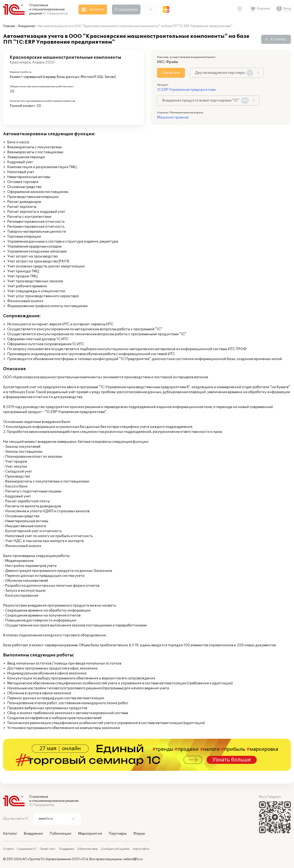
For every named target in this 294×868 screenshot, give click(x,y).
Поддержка (66, 849)
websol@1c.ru (133, 859)
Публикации (60, 834)
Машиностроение (173, 117)
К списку (278, 39)
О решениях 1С (27, 849)
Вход (287, 9)
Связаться (171, 73)
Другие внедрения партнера (224, 73)
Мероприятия (90, 834)
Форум (139, 834)
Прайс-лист (48, 849)
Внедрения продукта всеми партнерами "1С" (206, 101)
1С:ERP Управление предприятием (186, 90)
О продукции (126, 10)
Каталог (10, 834)
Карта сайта (141, 849)
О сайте (8, 849)
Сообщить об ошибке (115, 849)
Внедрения (26, 26)
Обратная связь (87, 849)
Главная (9, 26)
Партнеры (118, 834)
